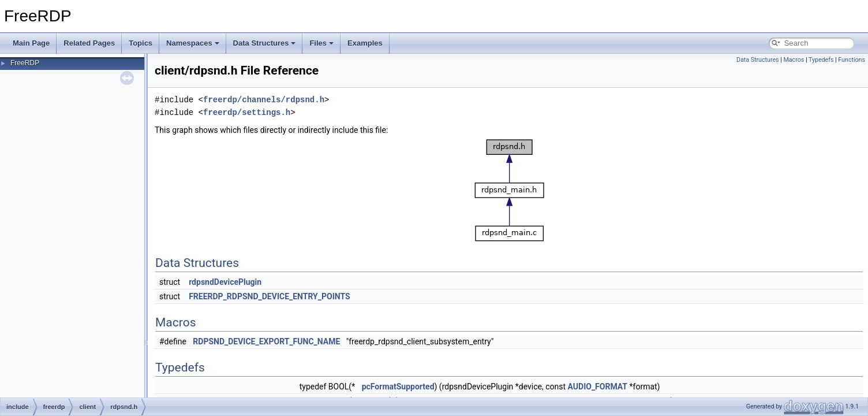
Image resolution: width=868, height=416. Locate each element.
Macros (794, 60)
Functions (852, 60)
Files (321, 43)
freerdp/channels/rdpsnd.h (264, 100)
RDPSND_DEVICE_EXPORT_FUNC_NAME (266, 341)
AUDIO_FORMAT (598, 387)
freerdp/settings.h (247, 112)
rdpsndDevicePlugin (225, 282)
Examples (365, 43)
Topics (141, 43)
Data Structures (265, 43)
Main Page (31, 43)
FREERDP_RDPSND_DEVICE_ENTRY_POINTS (270, 296)
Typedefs (821, 60)
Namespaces (193, 43)
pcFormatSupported (398, 387)
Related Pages (89, 43)
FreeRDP (25, 63)
